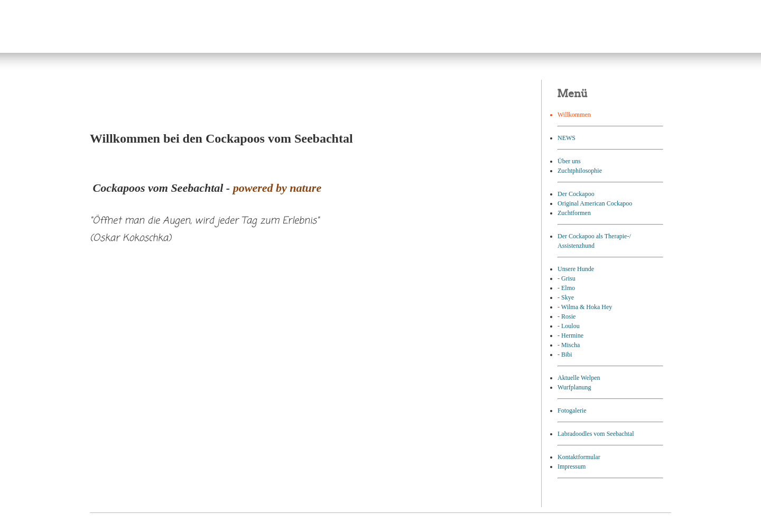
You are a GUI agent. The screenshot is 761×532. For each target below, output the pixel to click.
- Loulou (569, 326)
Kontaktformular (579, 457)
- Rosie (567, 316)
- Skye (566, 297)
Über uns (569, 161)
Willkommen (574, 115)
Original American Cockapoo (595, 203)
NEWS (567, 138)
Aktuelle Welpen (579, 378)
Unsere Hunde (576, 269)
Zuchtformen (574, 213)
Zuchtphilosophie (580, 171)
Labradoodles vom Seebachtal (596, 434)
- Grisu (567, 278)
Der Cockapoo (576, 194)
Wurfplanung (574, 387)
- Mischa (569, 345)
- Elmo (566, 288)
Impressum (572, 466)
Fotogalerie (572, 410)
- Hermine (570, 335)
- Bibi (565, 354)
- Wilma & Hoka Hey (585, 307)
